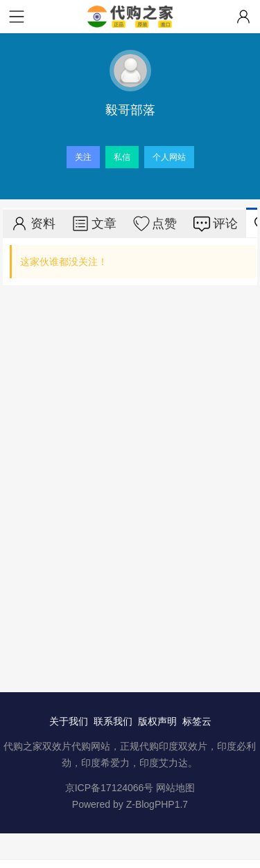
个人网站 (169, 157)
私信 (122, 157)
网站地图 (175, 788)
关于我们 (69, 721)
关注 (83, 157)
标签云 (197, 721)
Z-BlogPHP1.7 (157, 804)
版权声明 (157, 721)
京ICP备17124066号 (110, 788)
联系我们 (113, 721)
